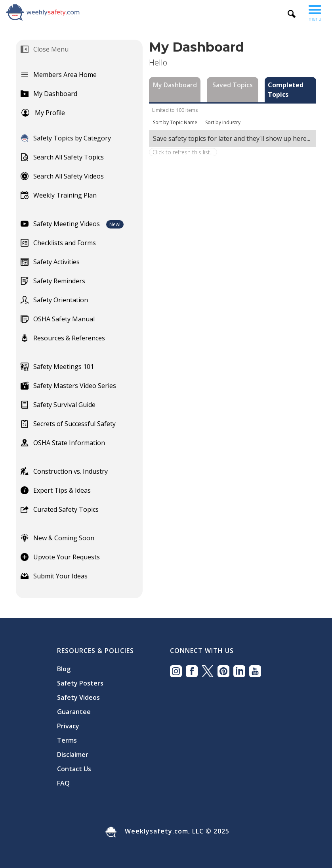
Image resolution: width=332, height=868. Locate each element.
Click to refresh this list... (183, 152)
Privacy (68, 726)
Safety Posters (80, 683)
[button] (315, 11)
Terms (67, 740)
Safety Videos (78, 697)
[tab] (175, 90)
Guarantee (74, 712)
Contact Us (74, 769)
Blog (64, 669)
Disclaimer (73, 755)
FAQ (63, 783)
